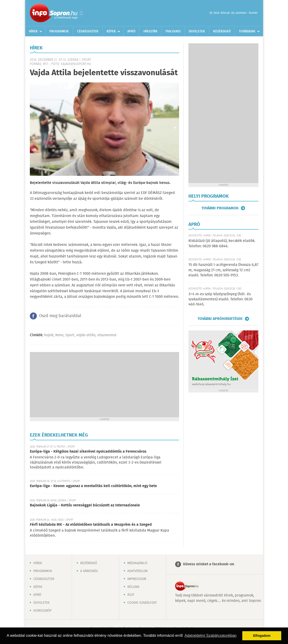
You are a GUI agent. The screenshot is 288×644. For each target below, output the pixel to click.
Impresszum (137, 579)
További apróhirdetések (220, 319)
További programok (220, 208)
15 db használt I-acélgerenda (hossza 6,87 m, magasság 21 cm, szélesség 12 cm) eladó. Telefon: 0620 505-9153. (223, 270)
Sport (70, 335)
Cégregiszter (88, 31)
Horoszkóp (42, 611)
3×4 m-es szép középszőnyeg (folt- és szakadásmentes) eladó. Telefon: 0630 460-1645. (220, 299)
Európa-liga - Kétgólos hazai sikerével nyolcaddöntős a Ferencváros (88, 452)
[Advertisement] (104, 385)
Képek (111, 31)
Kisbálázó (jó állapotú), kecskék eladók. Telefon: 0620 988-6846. (222, 243)
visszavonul (107, 335)
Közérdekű (222, 31)
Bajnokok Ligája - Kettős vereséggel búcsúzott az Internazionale (85, 505)
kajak (49, 335)
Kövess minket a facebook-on (209, 564)
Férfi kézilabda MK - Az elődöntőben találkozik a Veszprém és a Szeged (91, 525)
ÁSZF (131, 595)
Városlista (81, 13)
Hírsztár (150, 31)
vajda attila (86, 335)
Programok (59, 31)
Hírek (33, 31)
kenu (59, 335)
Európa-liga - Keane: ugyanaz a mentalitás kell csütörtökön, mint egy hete (93, 486)
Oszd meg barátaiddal (60, 316)
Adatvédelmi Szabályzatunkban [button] (210, 636)
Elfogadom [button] (262, 636)
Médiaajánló (137, 563)
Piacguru (173, 31)
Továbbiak (247, 31)
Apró (131, 31)
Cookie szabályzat (142, 603)
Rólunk (133, 587)
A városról (89, 571)
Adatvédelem (137, 571)
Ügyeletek (197, 31)
